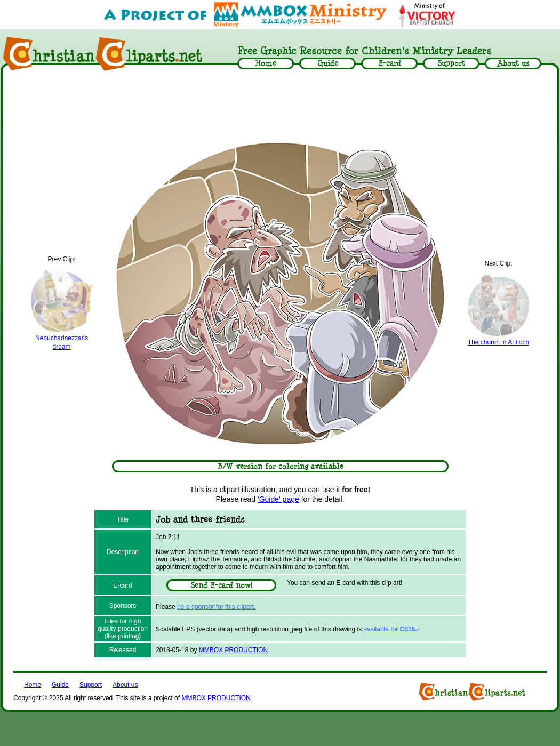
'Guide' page (278, 499)
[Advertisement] (280, 105)
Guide (60, 685)
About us (125, 685)
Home (33, 685)
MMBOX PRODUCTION (233, 650)
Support (91, 685)
